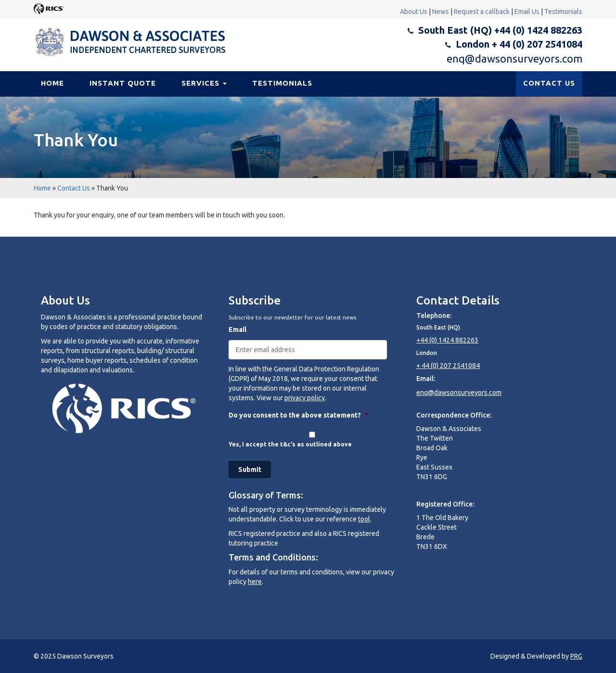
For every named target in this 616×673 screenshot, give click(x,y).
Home (52, 83)
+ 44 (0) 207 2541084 (448, 366)
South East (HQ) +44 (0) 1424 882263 (500, 30)
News (441, 12)
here (255, 582)
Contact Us (74, 188)
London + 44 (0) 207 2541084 (519, 44)
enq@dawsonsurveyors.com (514, 58)
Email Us (527, 12)
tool (364, 519)
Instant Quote (123, 83)
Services (204, 83)
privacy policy (305, 398)
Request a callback (482, 12)
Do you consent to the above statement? (298, 415)
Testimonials (563, 12)
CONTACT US (549, 83)
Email (237, 330)
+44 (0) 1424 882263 (447, 340)
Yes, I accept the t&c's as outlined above (290, 444)
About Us (414, 12)
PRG (576, 656)
